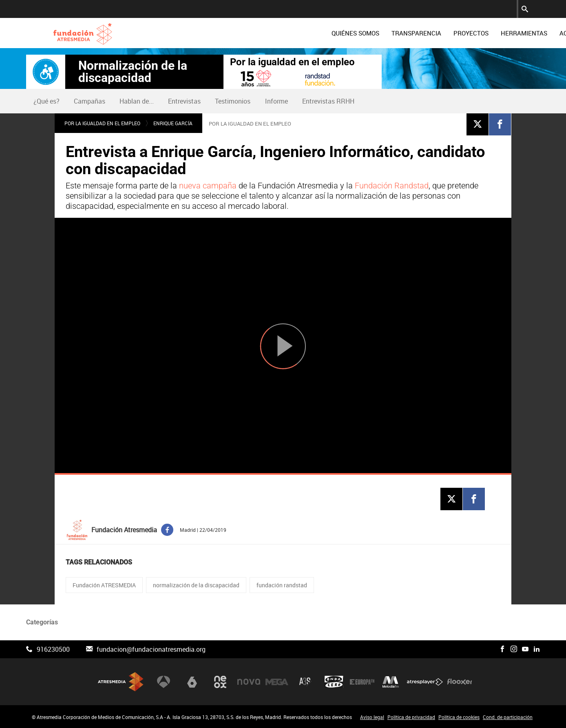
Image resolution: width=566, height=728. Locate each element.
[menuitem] (297, 33)
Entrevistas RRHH (328, 101)
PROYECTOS (412, 33)
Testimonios (233, 101)
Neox (220, 682)
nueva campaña (208, 186)
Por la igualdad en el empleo (292, 62)
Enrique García (173, 123)
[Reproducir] (283, 346)
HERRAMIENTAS (465, 33)
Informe (276, 101)
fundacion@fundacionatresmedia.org (151, 649)
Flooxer (460, 682)
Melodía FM (391, 682)
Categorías (42, 622)
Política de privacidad (411, 717)
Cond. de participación (508, 717)
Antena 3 (164, 682)
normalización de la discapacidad (196, 585)
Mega (277, 682)
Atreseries (305, 682)
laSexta (192, 682)
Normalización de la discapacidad (133, 72)
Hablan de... (137, 101)
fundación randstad (282, 585)
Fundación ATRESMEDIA (104, 585)
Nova (249, 682)
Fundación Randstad (392, 186)
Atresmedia (121, 682)
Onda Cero (334, 682)
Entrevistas (184, 101)
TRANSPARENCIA (358, 33)
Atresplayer (425, 682)
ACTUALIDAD (519, 33)
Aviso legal (372, 717)
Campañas (90, 101)
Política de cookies (459, 717)
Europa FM (362, 682)
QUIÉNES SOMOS (297, 33)
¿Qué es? (46, 101)
